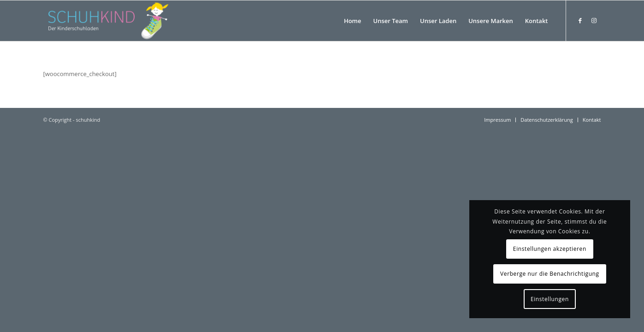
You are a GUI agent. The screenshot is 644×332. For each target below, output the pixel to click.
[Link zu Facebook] (580, 20)
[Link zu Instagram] (594, 20)
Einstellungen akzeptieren (550, 249)
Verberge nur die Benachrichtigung (550, 274)
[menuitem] (353, 21)
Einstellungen (550, 299)
